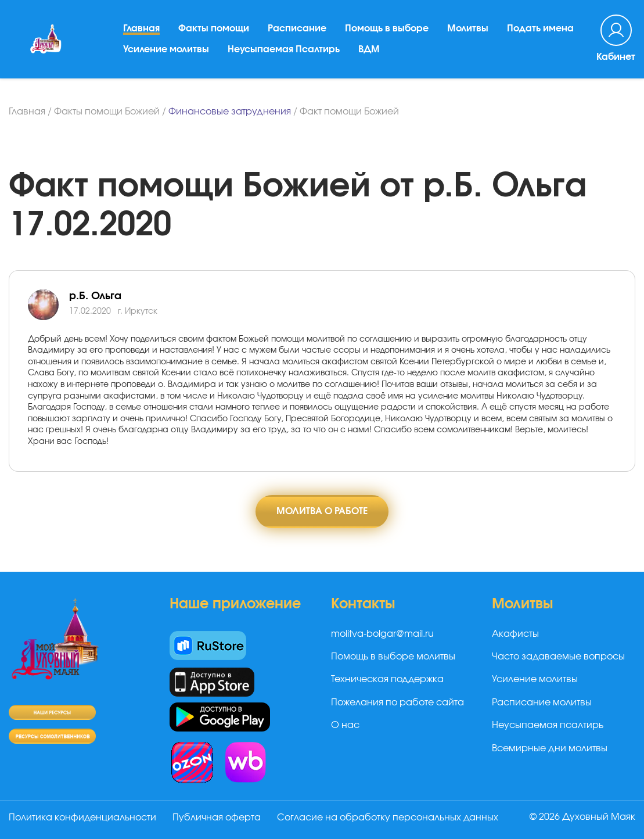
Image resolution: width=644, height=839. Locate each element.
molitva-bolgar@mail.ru (382, 634)
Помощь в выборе (387, 28)
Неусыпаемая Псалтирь (284, 49)
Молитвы (468, 28)
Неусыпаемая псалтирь (548, 725)
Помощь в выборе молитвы (393, 657)
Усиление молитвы (166, 49)
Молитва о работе (322, 511)
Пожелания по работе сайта (397, 702)
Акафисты (515, 634)
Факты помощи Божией (107, 112)
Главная (141, 28)
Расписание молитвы (542, 702)
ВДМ (369, 49)
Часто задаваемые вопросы (558, 657)
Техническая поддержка (387, 679)
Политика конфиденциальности (82, 818)
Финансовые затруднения (230, 112)
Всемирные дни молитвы (550, 748)
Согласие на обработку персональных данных (388, 818)
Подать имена (540, 28)
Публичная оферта (217, 818)
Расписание (297, 28)
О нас (345, 725)
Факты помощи (214, 28)
